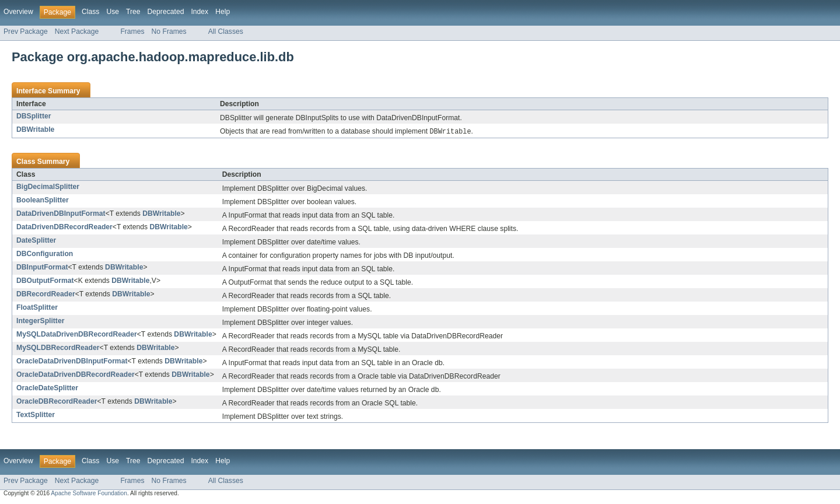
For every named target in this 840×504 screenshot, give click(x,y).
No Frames (169, 32)
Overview (18, 12)
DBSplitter (34, 116)
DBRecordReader (46, 295)
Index (199, 12)
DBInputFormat (42, 268)
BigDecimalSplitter (48, 187)
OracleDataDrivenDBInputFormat (72, 362)
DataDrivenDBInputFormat (61, 214)
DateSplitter (36, 241)
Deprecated (166, 12)
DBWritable (35, 129)
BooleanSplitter (43, 201)
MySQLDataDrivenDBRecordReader (77, 335)
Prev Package (26, 32)
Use (113, 12)
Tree (133, 12)
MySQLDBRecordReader (58, 348)
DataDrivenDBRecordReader (64, 228)
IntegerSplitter (40, 321)
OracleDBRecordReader (57, 402)
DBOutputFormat (45, 281)
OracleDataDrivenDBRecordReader (76, 375)
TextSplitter (36, 415)
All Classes (226, 32)
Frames (132, 32)
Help (223, 12)
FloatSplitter (37, 308)
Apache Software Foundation (89, 494)
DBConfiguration (45, 254)
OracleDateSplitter (47, 388)
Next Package (77, 32)
